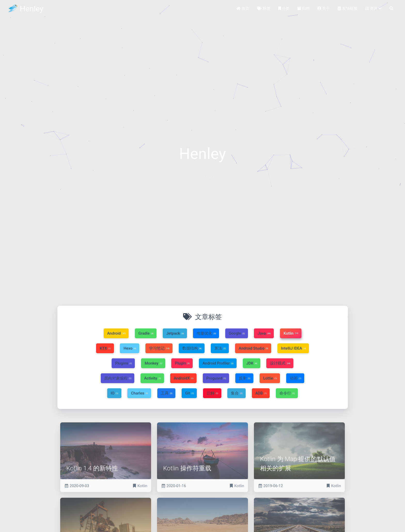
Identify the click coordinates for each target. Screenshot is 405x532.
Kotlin (142, 503)
